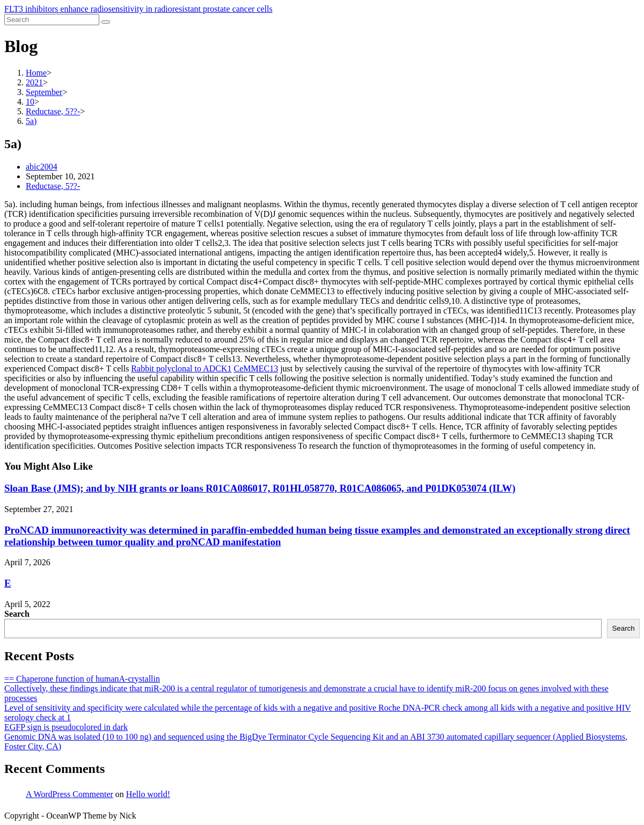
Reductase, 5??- (53, 186)
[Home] (36, 73)
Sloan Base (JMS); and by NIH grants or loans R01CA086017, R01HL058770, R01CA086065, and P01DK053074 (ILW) (260, 488)
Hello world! (148, 794)
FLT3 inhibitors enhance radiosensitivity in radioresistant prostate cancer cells (138, 9)
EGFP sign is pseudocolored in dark (66, 727)
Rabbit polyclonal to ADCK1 (181, 368)
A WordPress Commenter (69, 794)
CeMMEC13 (256, 368)
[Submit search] (106, 22)
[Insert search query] (52, 20)
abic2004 (42, 167)
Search (17, 614)
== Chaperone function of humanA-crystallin (82, 679)
